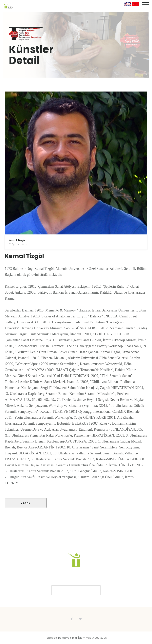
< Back (26, 503)
